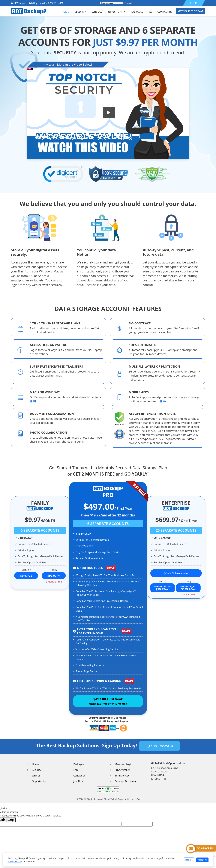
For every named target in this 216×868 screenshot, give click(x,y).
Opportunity (117, 12)
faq (150, 12)
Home (65, 12)
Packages (79, 768)
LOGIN (194, 3)
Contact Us (79, 779)
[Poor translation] (11, 823)
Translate (140, 3)
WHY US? (97, 12)
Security (36, 773)
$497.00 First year (108, 703)
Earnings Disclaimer (126, 785)
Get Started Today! (190, 11)
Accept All (202, 860)
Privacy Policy (122, 773)
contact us (165, 12)
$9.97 (26, 575)
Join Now (78, 785)
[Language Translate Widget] (112, 3)
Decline (189, 860)
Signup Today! (160, 749)
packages (137, 12)
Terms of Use (122, 779)
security (80, 12)
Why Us (36, 779)
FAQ (76, 773)
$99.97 (54, 575)
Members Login (123, 768)
